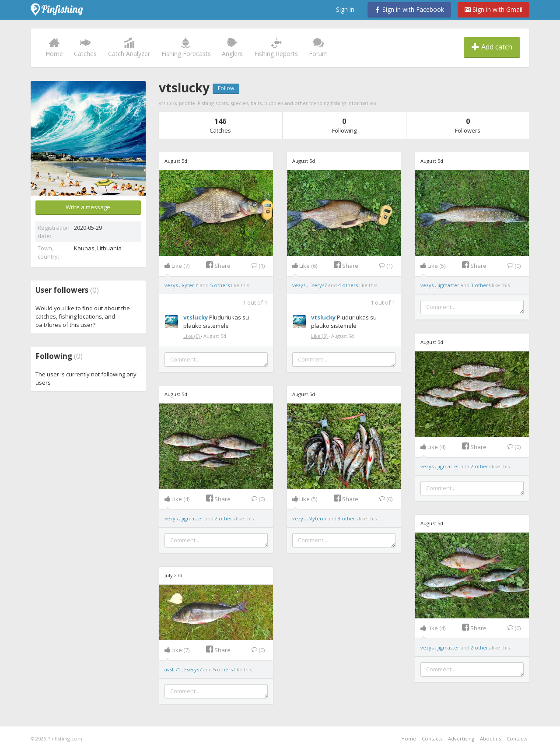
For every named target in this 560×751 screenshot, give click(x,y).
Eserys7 (319, 285)
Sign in (345, 9)
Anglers (232, 48)
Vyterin (191, 285)
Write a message (88, 207)
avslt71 (173, 669)
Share (218, 265)
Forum (318, 48)
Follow (226, 88)
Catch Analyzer (129, 48)
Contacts (432, 739)
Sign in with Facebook (409, 9)
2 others (481, 466)
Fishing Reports (276, 48)
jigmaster (449, 285)
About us (490, 739)
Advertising (461, 739)
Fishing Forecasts (186, 48)
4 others (348, 285)
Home (54, 48)
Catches (85, 48)
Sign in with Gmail (493, 9)
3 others (481, 285)
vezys (172, 285)
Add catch (492, 47)
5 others (220, 285)
